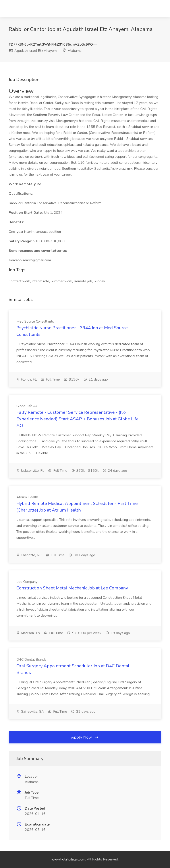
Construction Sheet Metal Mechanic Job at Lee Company (72, 588)
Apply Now (85, 737)
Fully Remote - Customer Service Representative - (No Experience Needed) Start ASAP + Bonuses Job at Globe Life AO (77, 419)
